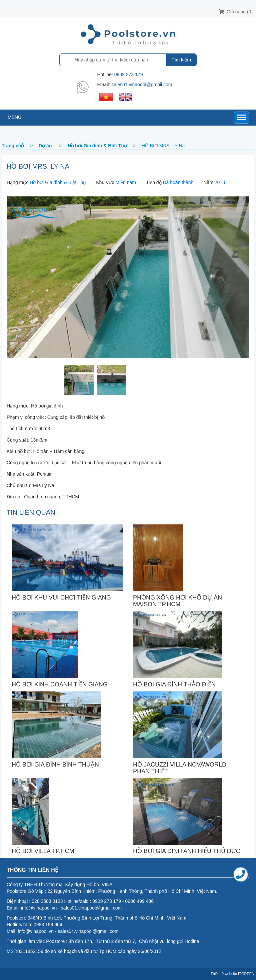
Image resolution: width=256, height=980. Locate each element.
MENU (14, 117)
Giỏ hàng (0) (236, 12)
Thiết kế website (224, 974)
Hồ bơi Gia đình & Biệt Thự (58, 182)
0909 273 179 (129, 74)
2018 (220, 182)
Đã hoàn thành (178, 182)
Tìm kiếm (181, 60)
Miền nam (126, 182)
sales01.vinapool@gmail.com (142, 85)
